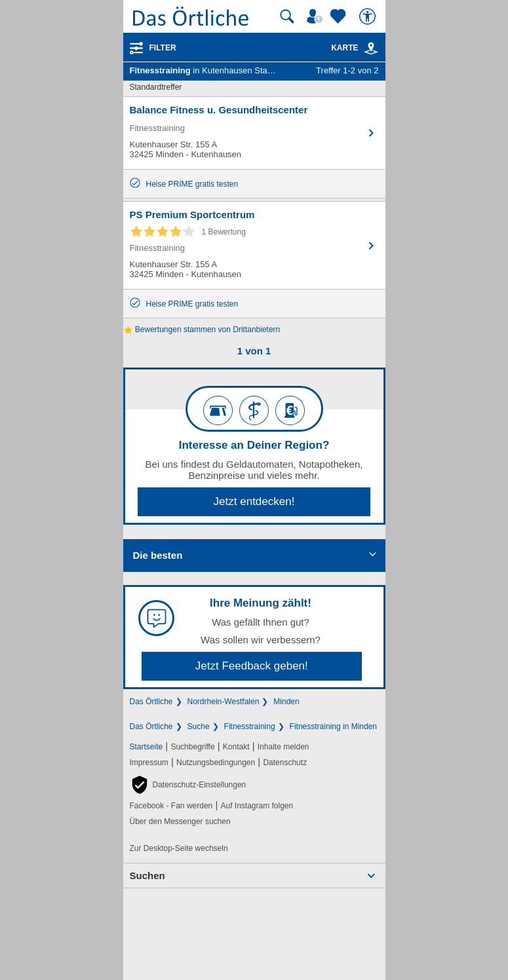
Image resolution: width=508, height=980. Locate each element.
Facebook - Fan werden (171, 806)
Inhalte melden (283, 747)
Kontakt (236, 747)
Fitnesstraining (250, 726)
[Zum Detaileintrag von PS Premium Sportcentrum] (254, 245)
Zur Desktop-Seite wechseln (179, 848)
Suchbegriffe (192, 747)
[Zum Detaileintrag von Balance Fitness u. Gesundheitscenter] (254, 133)
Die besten (158, 555)
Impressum (149, 763)
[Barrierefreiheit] (369, 16)
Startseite (147, 747)
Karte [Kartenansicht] (355, 48)
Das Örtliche (151, 702)
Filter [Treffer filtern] (163, 48)
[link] (371, 48)
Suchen (147, 876)
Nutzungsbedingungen (216, 763)
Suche (199, 726)
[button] (188, 785)
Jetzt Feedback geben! (252, 666)
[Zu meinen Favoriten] (340, 16)
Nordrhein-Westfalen (224, 702)
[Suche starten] (287, 16)
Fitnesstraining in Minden (333, 726)
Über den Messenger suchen (180, 821)
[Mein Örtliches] (317, 16)
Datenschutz (285, 763)
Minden (286, 702)
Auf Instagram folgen (257, 806)
